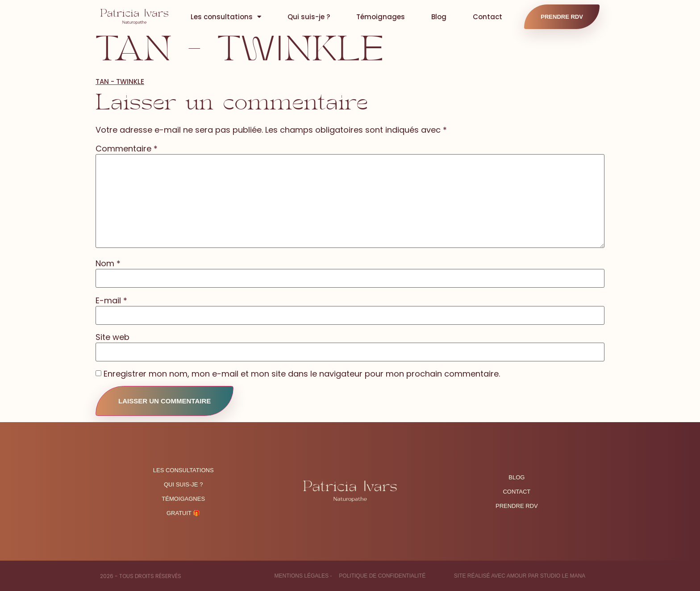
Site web (112, 337)
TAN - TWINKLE (120, 82)
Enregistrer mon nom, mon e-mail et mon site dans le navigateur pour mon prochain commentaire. (302, 374)
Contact (487, 17)
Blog (439, 17)
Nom (108, 264)
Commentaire (127, 149)
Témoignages (381, 17)
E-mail (111, 301)
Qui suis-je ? (309, 17)
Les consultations (226, 17)
